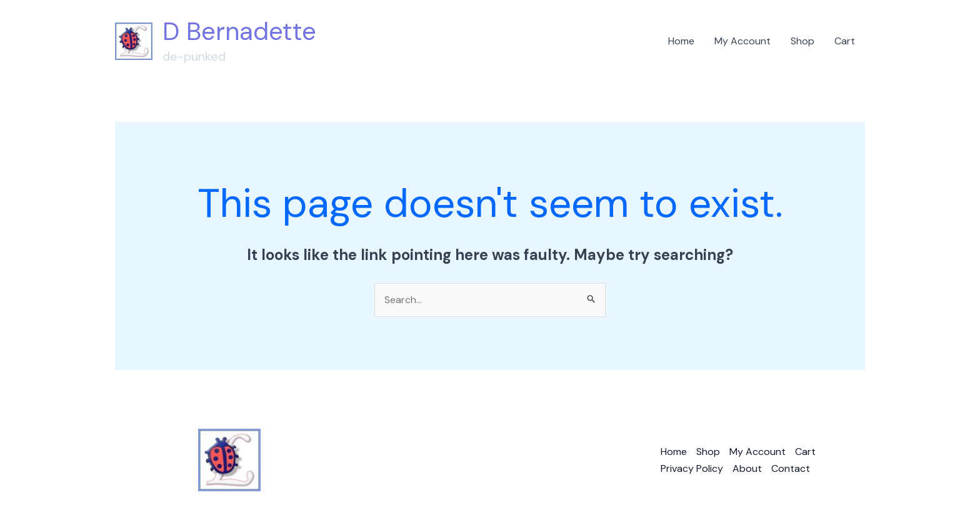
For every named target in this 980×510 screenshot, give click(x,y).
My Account (742, 41)
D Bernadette (239, 31)
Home (681, 41)
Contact (791, 468)
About (747, 468)
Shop (802, 41)
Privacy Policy (692, 468)
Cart (845, 41)
